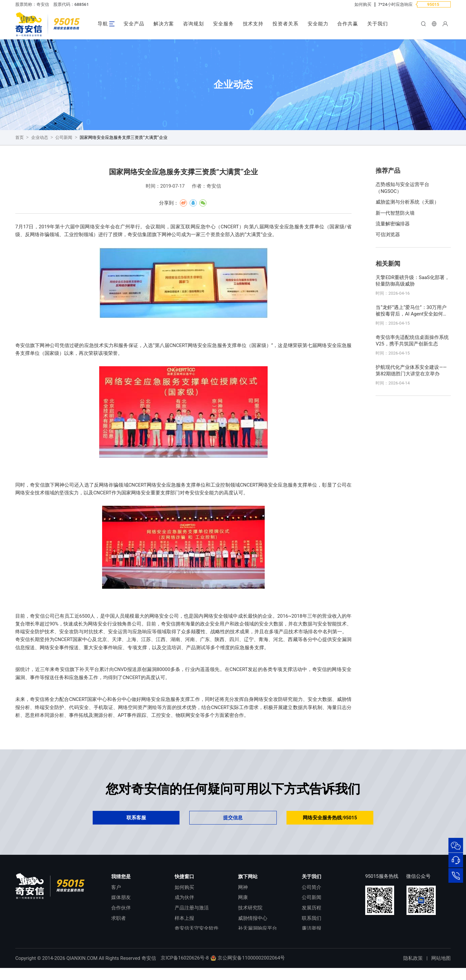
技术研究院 (250, 908)
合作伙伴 (121, 908)
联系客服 (136, 818)
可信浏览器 (388, 235)
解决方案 (164, 24)
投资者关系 (286, 24)
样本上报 (184, 918)
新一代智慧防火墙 (395, 213)
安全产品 (134, 24)
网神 (243, 887)
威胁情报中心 (253, 918)
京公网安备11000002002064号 (248, 970)
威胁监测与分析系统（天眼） (407, 202)
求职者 (119, 918)
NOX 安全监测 (253, 939)
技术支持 (253, 24)
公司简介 (312, 887)
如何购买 (363, 4)
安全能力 (318, 24)
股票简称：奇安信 (32, 4)
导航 (103, 24)
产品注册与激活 (192, 908)
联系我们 (312, 918)
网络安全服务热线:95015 (330, 818)
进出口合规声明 (319, 939)
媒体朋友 (121, 897)
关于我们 (378, 24)
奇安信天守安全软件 (197, 928)
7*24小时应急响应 (395, 4)
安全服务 (223, 24)
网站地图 (441, 970)
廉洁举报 (312, 928)
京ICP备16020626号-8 (185, 970)
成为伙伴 (184, 897)
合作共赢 (348, 24)
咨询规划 (193, 24)
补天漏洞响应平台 (258, 928)
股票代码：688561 (71, 4)
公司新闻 (64, 137)
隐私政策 (413, 970)
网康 (243, 897)
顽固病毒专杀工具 (194, 939)
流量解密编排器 (393, 224)
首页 (20, 137)
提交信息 (233, 818)
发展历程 (312, 908)
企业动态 (40, 137)
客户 (116, 887)
